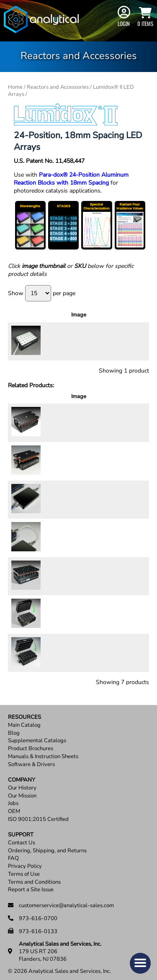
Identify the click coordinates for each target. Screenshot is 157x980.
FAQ (13, 854)
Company (22, 775)
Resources (24, 712)
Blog (14, 728)
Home (15, 87)
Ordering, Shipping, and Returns (47, 846)
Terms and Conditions (34, 877)
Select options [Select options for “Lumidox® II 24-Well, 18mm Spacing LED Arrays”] (128, 348)
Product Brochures (31, 744)
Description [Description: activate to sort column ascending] (54, 319)
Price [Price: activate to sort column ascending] (89, 319)
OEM (14, 806)
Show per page (42, 293)
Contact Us (22, 838)
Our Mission (22, 791)
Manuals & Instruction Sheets (43, 752)
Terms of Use (24, 869)
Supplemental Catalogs (37, 736)
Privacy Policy (25, 861)
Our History (22, 783)
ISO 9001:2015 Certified (38, 814)
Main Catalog (24, 720)
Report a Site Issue (31, 885)
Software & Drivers (31, 760)
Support (21, 830)
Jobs (13, 799)
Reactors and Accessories (58, 87)
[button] (140, 963)
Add (133, 431)
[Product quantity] (107, 434)
